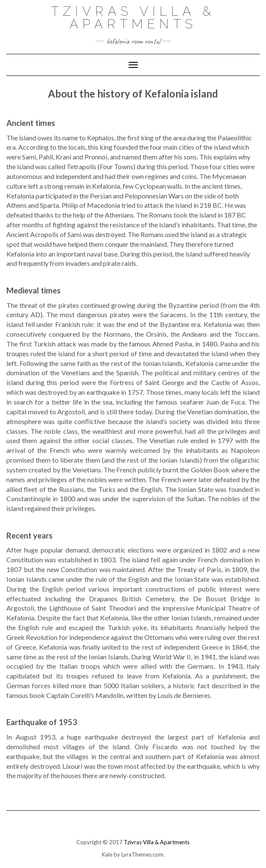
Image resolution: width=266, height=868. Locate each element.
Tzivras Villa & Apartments (133, 18)
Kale (107, 854)
